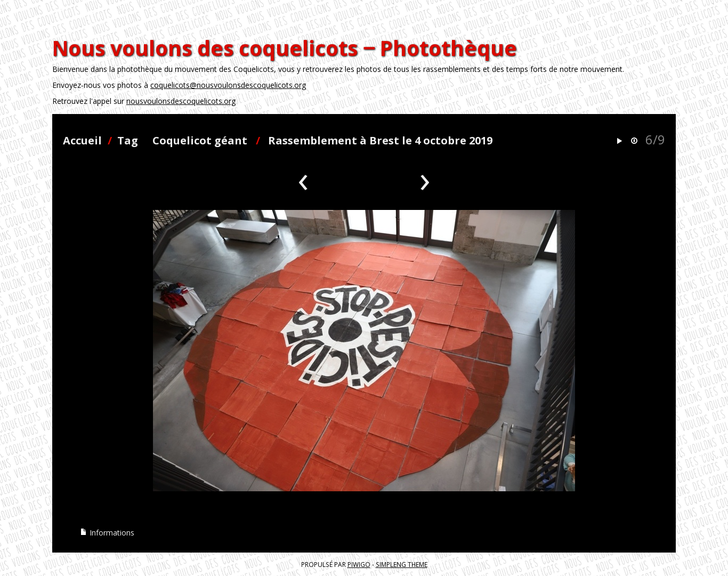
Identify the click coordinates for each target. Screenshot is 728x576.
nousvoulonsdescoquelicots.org (181, 101)
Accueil (82, 140)
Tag (128, 140)
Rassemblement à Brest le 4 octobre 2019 (380, 140)
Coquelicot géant (200, 140)
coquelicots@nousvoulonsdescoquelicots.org (228, 85)
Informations (107, 533)
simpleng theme (402, 564)
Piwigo (359, 564)
